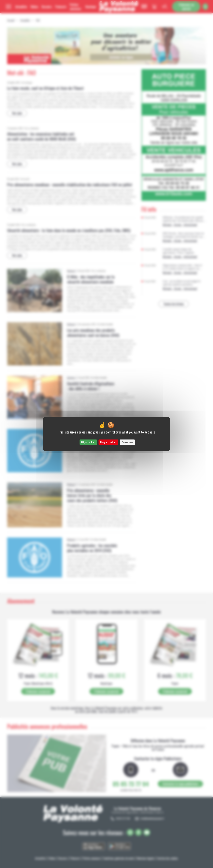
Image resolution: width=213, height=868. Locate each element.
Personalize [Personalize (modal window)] (127, 442)
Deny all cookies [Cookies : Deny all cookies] (108, 442)
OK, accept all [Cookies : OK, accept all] (88, 442)
